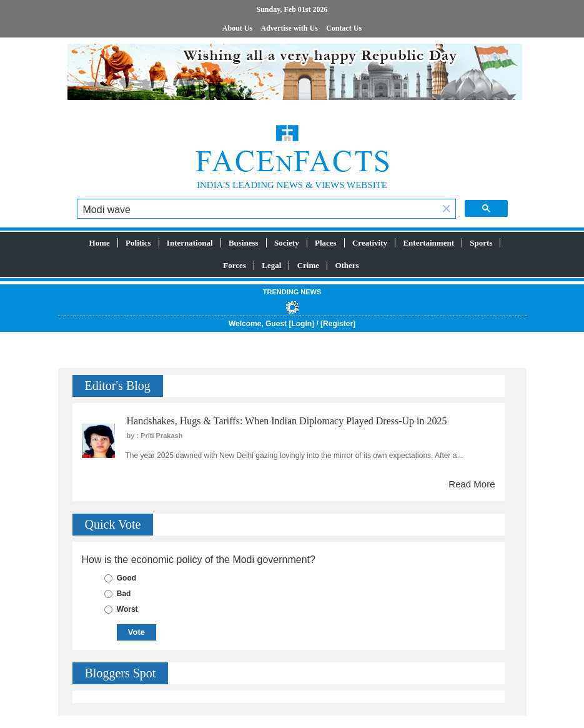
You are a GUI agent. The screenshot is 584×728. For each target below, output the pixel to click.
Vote (136, 632)
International (190, 243)
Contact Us (344, 28)
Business (244, 243)
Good (126, 578)
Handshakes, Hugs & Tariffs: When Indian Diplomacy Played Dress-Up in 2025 (287, 421)
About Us (237, 28)
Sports (481, 243)
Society (287, 243)
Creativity (370, 243)
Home (100, 243)
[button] (447, 210)
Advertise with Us (290, 28)
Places (326, 243)
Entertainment (428, 243)
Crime (308, 265)
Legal (271, 265)
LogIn (301, 324)
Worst (127, 609)
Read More (472, 484)
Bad (124, 594)
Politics (138, 243)
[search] (258, 210)
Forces (235, 265)
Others (347, 265)
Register (338, 324)
